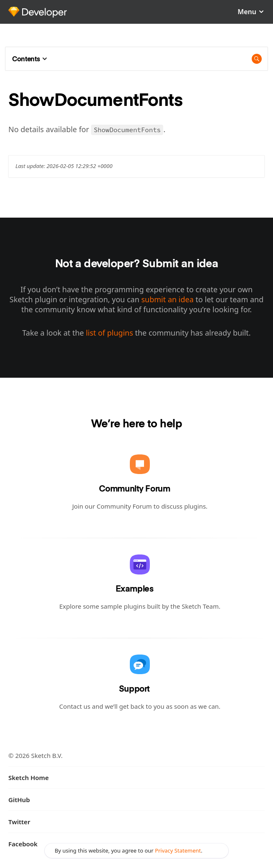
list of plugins (110, 333)
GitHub (19, 800)
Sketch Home (29, 778)
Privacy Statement (178, 850)
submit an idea (167, 299)
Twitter (19, 822)
